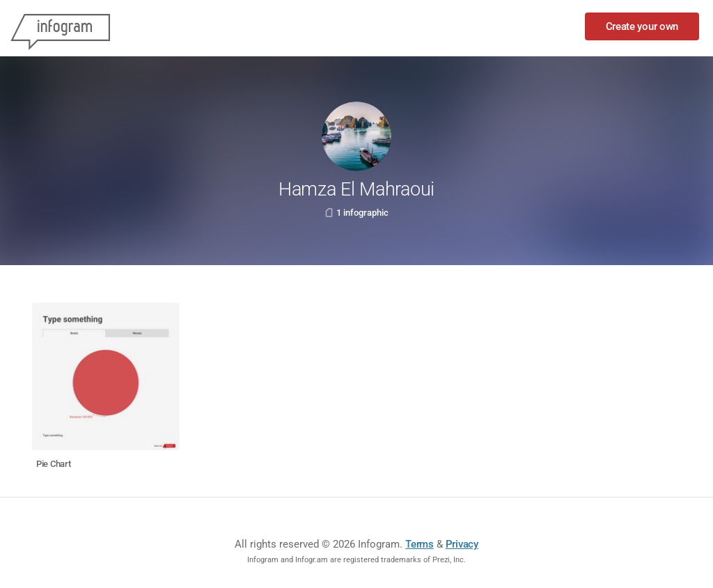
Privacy (462, 544)
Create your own (642, 26)
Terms (420, 544)
